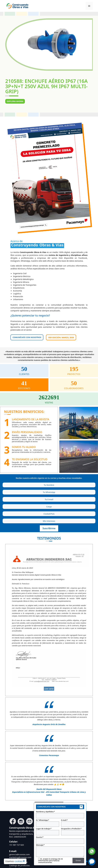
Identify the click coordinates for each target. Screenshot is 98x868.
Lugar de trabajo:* (48, 831)
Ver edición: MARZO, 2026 (61, 337)
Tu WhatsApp (3, 489)
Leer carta (49, 689)
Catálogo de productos (19, 865)
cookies (18, 861)
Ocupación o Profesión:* (73, 831)
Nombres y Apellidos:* (60, 814)
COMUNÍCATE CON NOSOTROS (27, 337)
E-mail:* (73, 823)
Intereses (3, 518)
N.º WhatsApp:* (48, 823)
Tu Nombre (3, 482)
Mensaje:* (60, 850)
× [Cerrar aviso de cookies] (24, 861)
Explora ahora (15, 101)
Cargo (3, 504)
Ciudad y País (3, 511)
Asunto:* (60, 840)
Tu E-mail (3, 497)
